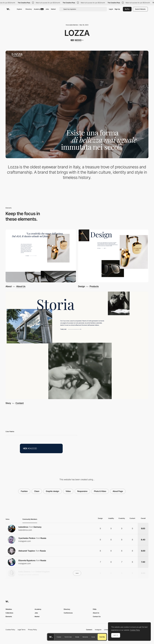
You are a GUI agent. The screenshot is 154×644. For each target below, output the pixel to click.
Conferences (68, 613)
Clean (37, 491)
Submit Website (140, 9)
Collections (9, 613)
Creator (59, 637)
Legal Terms (22, 630)
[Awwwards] (8, 9)
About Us (21, 286)
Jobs (47, 9)
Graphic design (52, 491)
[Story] (77, 345)
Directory (29, 9)
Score (93, 637)
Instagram (98, 630)
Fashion (24, 491)
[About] (41, 256)
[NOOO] (77, 40)
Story (8, 403)
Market (53, 9)
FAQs (95, 609)
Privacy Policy (32, 630)
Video (68, 491)
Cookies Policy (10, 630)
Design (82, 286)
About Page (118, 491)
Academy (39, 9)
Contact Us (97, 616)
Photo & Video (100, 491)
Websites (9, 609)
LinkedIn (107, 630)
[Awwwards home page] (51, 637)
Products (94, 286)
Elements (85, 637)
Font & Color (68, 637)
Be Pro (127, 9)
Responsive (82, 491)
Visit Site (102, 637)
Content (20, 403)
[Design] (113, 256)
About (9, 286)
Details (77, 637)
